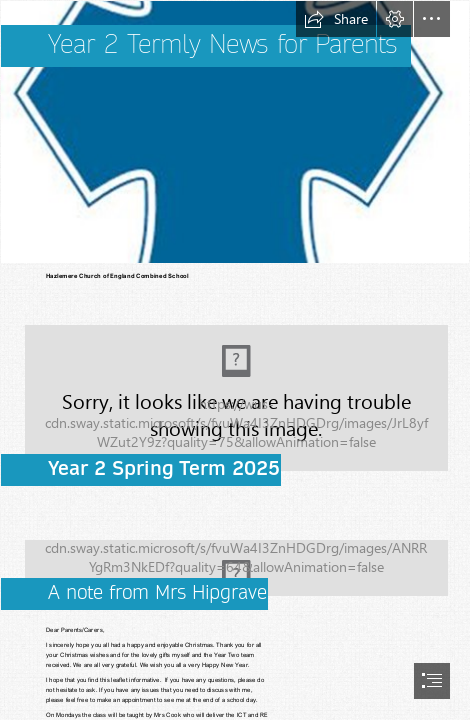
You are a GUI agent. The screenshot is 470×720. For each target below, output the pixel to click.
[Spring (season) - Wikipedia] (235, 391)
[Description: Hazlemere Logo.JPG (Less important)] (235, 132)
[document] (235, 360)
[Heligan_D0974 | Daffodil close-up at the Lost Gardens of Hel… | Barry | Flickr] (235, 560)
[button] (336, 19)
